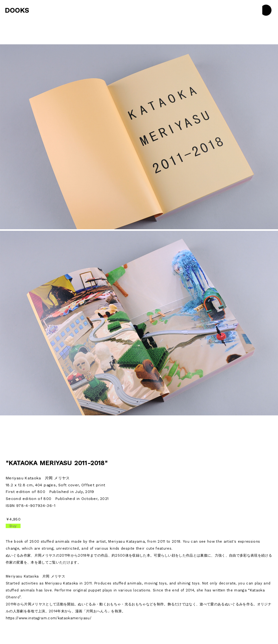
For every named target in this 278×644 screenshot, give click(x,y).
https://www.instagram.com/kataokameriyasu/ (49, 618)
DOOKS (17, 10)
